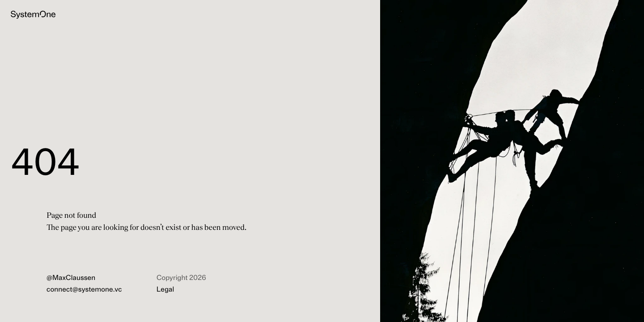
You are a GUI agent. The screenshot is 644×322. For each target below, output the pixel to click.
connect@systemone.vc (84, 290)
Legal (165, 290)
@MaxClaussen (71, 278)
